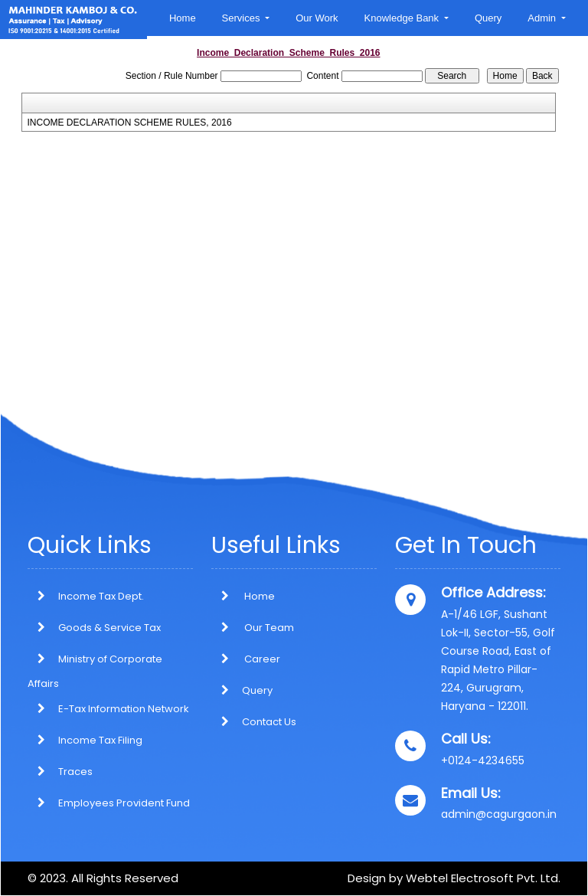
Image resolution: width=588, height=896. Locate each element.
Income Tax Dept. (101, 596)
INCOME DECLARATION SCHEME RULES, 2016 (130, 123)
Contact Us (254, 722)
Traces (75, 772)
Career (246, 659)
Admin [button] (543, 18)
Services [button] (242, 18)
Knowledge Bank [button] (403, 18)
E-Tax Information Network (124, 709)
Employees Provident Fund (124, 803)
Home (183, 18)
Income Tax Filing (100, 740)
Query (488, 18)
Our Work (317, 18)
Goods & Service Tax (109, 628)
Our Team (253, 628)
